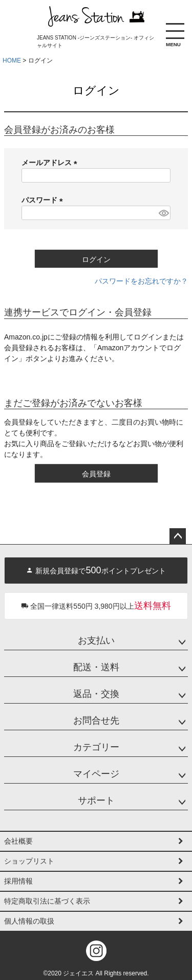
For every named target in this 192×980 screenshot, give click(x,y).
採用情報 (18, 881)
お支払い (96, 641)
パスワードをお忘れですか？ (141, 281)
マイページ (96, 774)
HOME (12, 61)
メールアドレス (51, 163)
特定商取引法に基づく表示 (47, 901)
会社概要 (18, 841)
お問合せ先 (96, 721)
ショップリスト (29, 861)
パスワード (44, 200)
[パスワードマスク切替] (163, 213)
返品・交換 (96, 694)
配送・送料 (96, 667)
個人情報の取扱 (29, 921)
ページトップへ (178, 536)
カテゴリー (96, 747)
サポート (96, 801)
